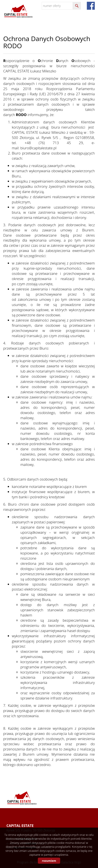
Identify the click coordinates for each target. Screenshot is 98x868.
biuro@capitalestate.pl (38, 148)
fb (91, 6)
